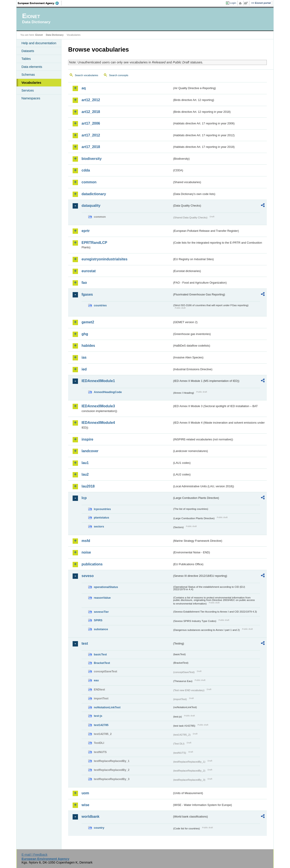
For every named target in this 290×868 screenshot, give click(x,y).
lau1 (85, 463)
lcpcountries (102, 509)
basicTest (100, 654)
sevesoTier (101, 612)
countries (100, 305)
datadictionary (94, 194)
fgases (87, 294)
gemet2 (88, 322)
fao (84, 283)
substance (101, 629)
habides (88, 346)
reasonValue (102, 598)
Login (233, 3)
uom (85, 793)
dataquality (91, 206)
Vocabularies (31, 83)
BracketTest (102, 663)
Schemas (28, 75)
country (99, 828)
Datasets (28, 51)
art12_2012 (91, 100)
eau (96, 680)
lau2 (85, 474)
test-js (98, 716)
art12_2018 (91, 112)
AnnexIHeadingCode (108, 392)
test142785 (101, 725)
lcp (84, 498)
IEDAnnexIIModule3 (98, 406)
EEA (40, 3)
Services (28, 90)
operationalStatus (106, 587)
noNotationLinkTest (107, 707)
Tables (26, 59)
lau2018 (88, 486)
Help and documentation (39, 43)
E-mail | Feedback (34, 855)
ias (84, 357)
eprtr (86, 231)
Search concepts (119, 75)
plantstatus (101, 518)
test (85, 643)
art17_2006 (91, 123)
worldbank (90, 817)
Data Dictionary (55, 35)
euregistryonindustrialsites (104, 259)
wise (85, 805)
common (89, 182)
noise (86, 552)
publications (92, 564)
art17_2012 (91, 135)
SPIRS (98, 620)
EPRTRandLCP (94, 243)
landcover (90, 451)
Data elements (32, 67)
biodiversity (92, 159)
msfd (86, 541)
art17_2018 (91, 147)
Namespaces (31, 98)
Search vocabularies (86, 75)
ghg (85, 334)
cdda (86, 170)
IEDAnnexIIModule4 (98, 423)
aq (84, 88)
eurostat (89, 271)
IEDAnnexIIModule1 (98, 381)
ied (84, 369)
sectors (99, 526)
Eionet (39, 35)
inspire (87, 439)
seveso (88, 576)
